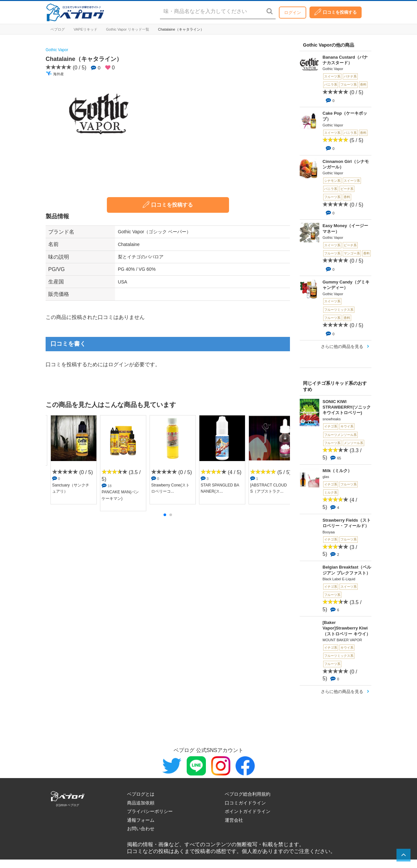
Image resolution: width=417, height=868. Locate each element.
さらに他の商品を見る (342, 347)
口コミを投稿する (336, 12)
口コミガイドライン (245, 803)
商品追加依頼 (141, 803)
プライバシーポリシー (150, 811)
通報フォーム (141, 820)
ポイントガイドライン (248, 811)
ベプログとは (141, 794)
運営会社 (234, 820)
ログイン (293, 13)
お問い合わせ (141, 829)
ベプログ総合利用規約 (248, 794)
